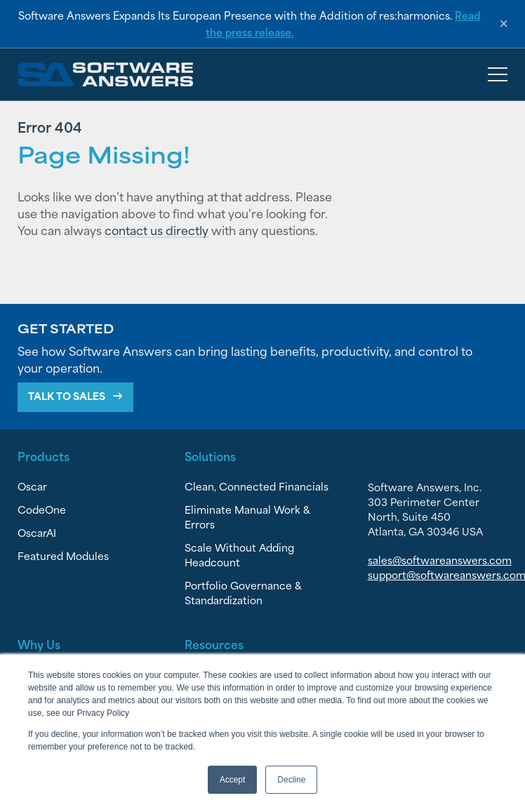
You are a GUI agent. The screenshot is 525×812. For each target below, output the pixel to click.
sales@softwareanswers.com (440, 560)
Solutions (210, 455)
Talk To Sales (67, 395)
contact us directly (157, 229)
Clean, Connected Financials (257, 486)
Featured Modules (63, 555)
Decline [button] (291, 780)
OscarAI (37, 532)
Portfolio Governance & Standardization (243, 592)
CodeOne (42, 509)
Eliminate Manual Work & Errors (247, 517)
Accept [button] (233, 780)
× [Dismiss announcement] (504, 24)
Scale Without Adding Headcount (239, 554)
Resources (214, 644)
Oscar (32, 486)
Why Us (39, 644)
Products (44, 455)
